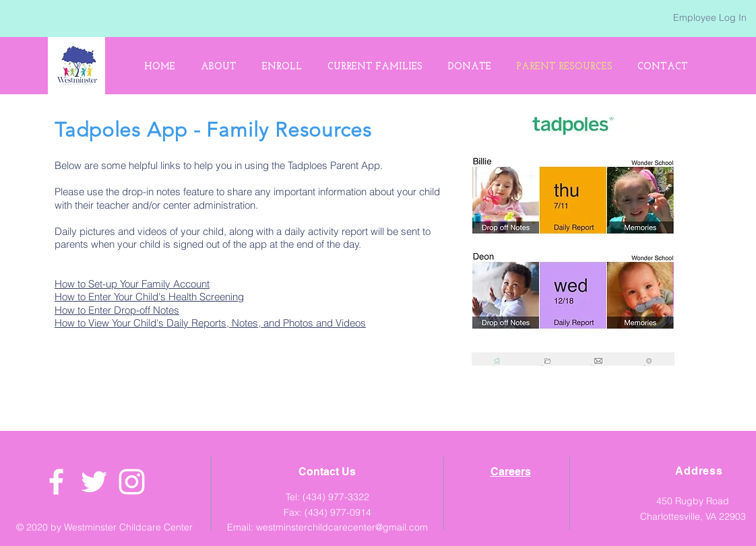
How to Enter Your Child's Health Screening (149, 297)
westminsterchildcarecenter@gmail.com (342, 527)
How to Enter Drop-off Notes (117, 310)
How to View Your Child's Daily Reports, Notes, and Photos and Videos (210, 323)
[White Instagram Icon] (132, 482)
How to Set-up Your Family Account (132, 284)
